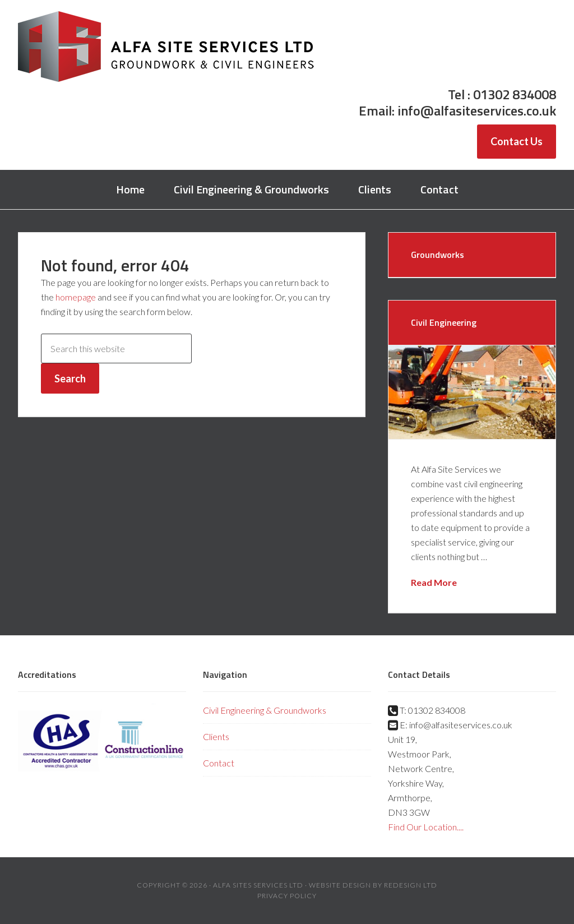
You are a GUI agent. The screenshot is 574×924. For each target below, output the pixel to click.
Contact (219, 763)
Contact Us (517, 141)
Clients (216, 736)
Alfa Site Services (166, 48)
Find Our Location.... (426, 827)
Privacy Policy (287, 896)
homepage (76, 297)
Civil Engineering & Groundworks (265, 710)
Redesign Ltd (411, 885)
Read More (434, 582)
